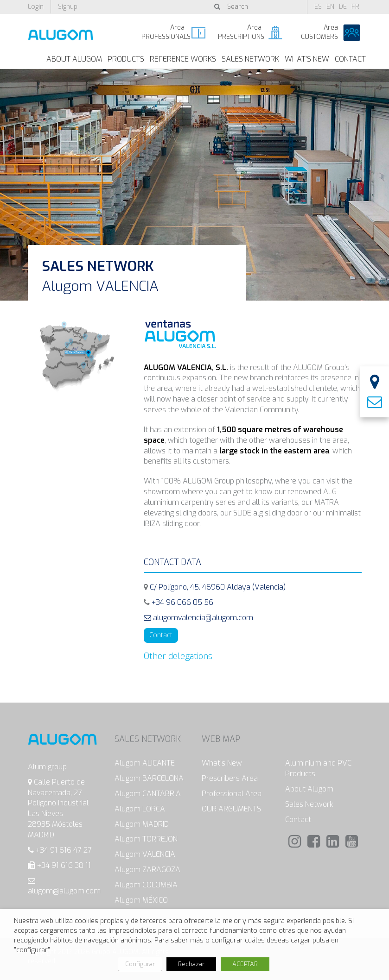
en (330, 7)
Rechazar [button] (191, 964)
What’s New (307, 59)
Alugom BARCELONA (149, 778)
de (343, 7)
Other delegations (178, 656)
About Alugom (74, 59)
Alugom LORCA (140, 809)
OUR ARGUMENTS (231, 809)
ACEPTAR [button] (245, 964)
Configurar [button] (140, 964)
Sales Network (250, 59)
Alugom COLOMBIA (146, 885)
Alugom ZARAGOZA (147, 870)
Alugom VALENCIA (145, 854)
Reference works (183, 59)
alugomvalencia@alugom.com (198, 618)
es (318, 7)
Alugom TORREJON (146, 839)
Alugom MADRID (142, 824)
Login (36, 7)
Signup (68, 7)
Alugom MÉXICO (141, 900)
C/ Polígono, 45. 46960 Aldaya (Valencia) (218, 587)
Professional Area (232, 794)
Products (126, 59)
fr (355, 7)
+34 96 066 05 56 (182, 602)
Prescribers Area (230, 778)
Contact (350, 59)
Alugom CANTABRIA (148, 794)
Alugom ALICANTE (145, 763)
